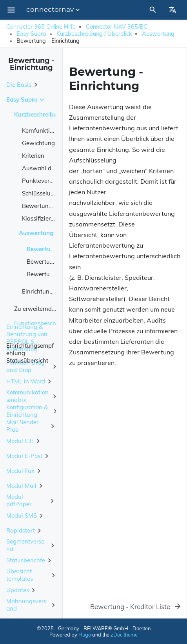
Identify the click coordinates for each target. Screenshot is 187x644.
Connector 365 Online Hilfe (41, 27)
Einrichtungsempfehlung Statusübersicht (30, 353)
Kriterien (33, 156)
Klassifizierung (42, 218)
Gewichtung (38, 143)
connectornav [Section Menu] (54, 10)
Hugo (85, 635)
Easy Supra (31, 34)
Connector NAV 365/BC (117, 27)
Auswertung (158, 34)
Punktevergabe (43, 181)
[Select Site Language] (172, 10)
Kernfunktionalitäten (50, 130)
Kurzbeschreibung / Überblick (94, 34)
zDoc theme (124, 635)
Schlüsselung (40, 193)
